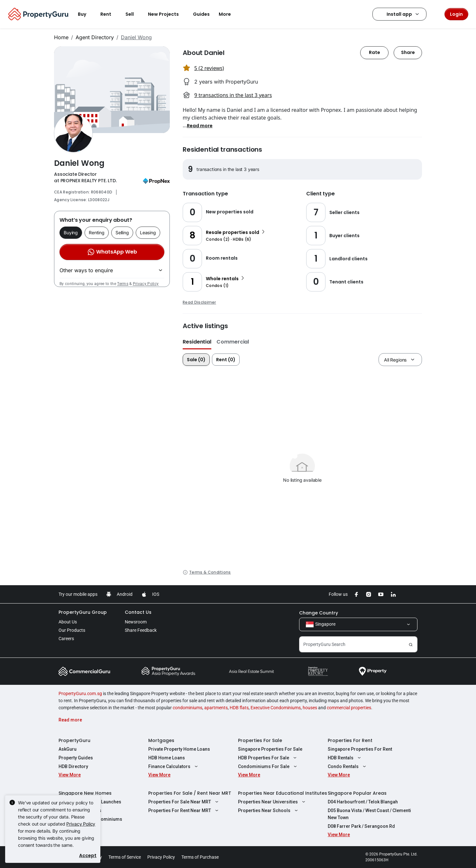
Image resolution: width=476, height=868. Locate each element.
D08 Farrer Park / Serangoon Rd (361, 826)
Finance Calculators (174, 766)
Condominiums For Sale (268, 766)
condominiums (188, 708)
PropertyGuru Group (83, 612)
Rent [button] (110, 14)
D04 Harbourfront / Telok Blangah (363, 802)
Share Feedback (141, 630)
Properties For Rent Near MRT (184, 810)
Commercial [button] (233, 342)
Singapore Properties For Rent (360, 749)
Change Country (319, 613)
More (229, 14)
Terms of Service (125, 857)
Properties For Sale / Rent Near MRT (190, 793)
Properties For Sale (260, 740)
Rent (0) (226, 360)
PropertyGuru (74, 740)
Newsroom (136, 622)
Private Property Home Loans (179, 749)
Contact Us (138, 612)
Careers (66, 639)
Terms (123, 284)
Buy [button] (86, 14)
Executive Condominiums (276, 708)
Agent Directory (95, 37)
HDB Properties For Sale (268, 758)
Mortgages (161, 740)
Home (61, 37)
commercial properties (349, 708)
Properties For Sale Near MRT (184, 802)
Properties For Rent (350, 740)
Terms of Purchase (200, 857)
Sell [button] (133, 14)
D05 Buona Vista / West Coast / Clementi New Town (369, 814)
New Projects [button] (167, 14)
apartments (216, 708)
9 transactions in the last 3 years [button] (233, 95)
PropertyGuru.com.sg (80, 694)
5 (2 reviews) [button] (209, 68)
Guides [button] (201, 14)
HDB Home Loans (167, 758)
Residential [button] (197, 342)
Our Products (72, 630)
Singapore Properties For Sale (270, 749)
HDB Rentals (345, 758)
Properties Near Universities (272, 802)
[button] (200, 125)
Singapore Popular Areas (357, 793)
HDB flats (239, 708)
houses (310, 708)
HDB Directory (73, 766)
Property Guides (76, 758)
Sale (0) (196, 360)
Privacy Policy (146, 284)
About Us (68, 622)
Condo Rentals (348, 766)
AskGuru (68, 749)
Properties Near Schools (269, 810)
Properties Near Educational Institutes (283, 793)
